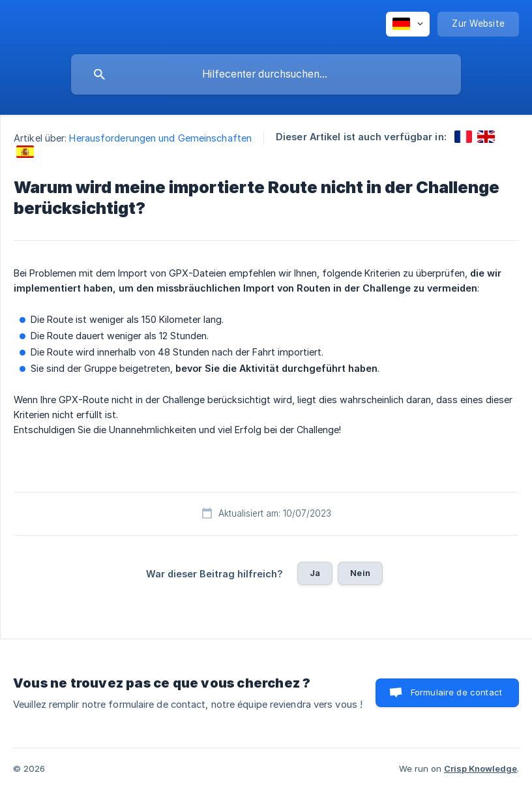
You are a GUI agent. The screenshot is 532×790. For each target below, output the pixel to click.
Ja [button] (315, 573)
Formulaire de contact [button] (456, 692)
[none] (408, 24)
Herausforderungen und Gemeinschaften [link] (160, 138)
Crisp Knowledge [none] (480, 768)
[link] (463, 137)
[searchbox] (266, 74)
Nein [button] (360, 573)
